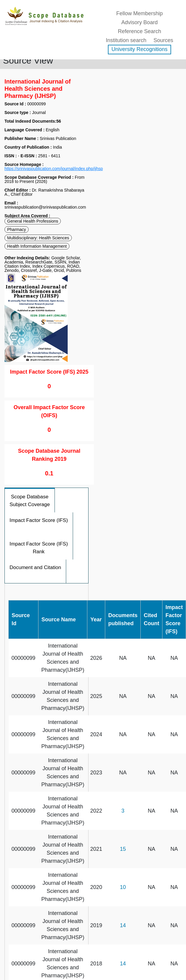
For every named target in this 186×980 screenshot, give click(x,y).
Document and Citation (35, 567)
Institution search (126, 40)
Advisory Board (139, 22)
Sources (163, 40)
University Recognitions (139, 49)
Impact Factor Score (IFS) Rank (39, 548)
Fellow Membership (139, 13)
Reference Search (139, 31)
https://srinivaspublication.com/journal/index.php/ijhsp (54, 169)
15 (123, 849)
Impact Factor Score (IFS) (39, 520)
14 (123, 925)
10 (123, 887)
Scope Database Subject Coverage (30, 501)
